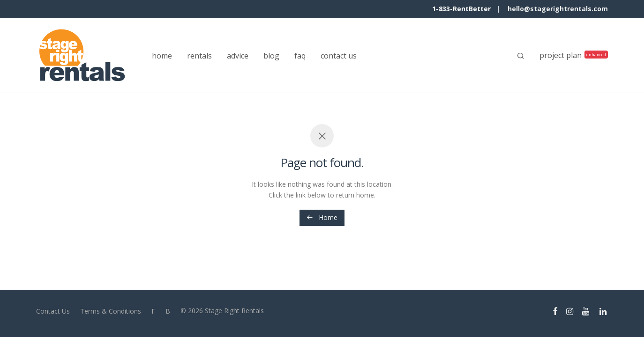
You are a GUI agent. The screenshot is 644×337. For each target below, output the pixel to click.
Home (322, 217)
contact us (339, 56)
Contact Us (53, 311)
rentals (199, 56)
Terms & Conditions (111, 311)
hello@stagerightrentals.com (558, 9)
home (162, 56)
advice (238, 56)
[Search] (521, 56)
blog (271, 56)
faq (300, 56)
